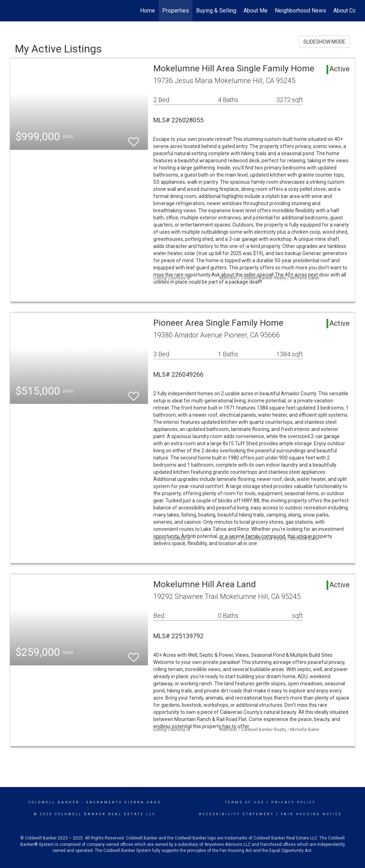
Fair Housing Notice (311, 814)
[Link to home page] (13, 11)
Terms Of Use (245, 802)
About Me (256, 11)
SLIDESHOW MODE (324, 42)
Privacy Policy (294, 802)
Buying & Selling (216, 11)
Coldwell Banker (54, 802)
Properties (176, 11)
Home (148, 11)
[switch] (134, 139)
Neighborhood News (300, 11)
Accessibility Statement (237, 814)
